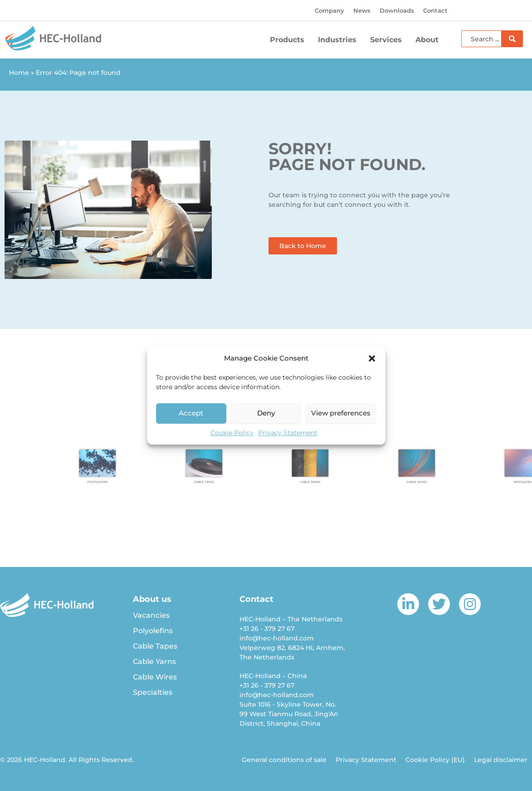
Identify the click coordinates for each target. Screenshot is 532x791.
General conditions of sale (284, 760)
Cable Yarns (154, 662)
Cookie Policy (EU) (435, 760)
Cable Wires (155, 677)
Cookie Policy (232, 433)
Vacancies (151, 615)
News (362, 10)
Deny (266, 413)
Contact (435, 10)
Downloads (397, 10)
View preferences (341, 413)
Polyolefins (153, 631)
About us (152, 599)
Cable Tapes (155, 646)
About (429, 40)
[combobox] (481, 39)
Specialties (153, 692)
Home (19, 73)
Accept (191, 413)
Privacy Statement (288, 433)
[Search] (512, 39)
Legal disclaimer (501, 760)
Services (388, 40)
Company (329, 10)
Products (289, 40)
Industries (339, 40)
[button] (372, 359)
